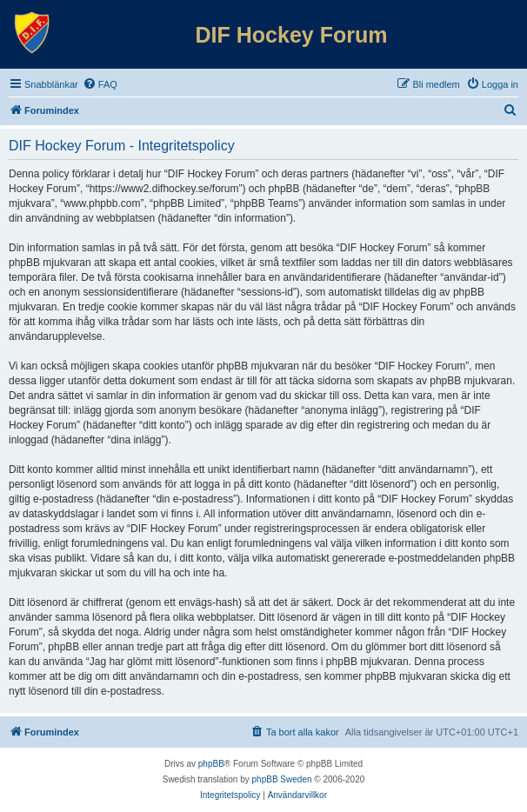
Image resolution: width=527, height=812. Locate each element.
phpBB (211, 764)
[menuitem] (100, 84)
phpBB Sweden (282, 779)
